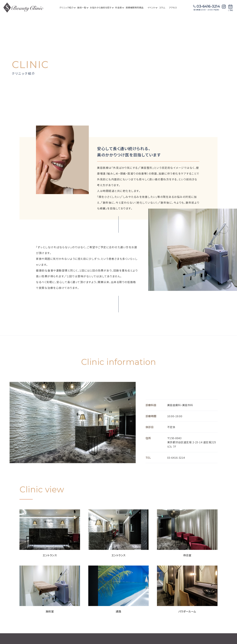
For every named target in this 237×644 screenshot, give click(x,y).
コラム (162, 8)
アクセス (173, 8)
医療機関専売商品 (135, 8)
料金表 (119, 8)
